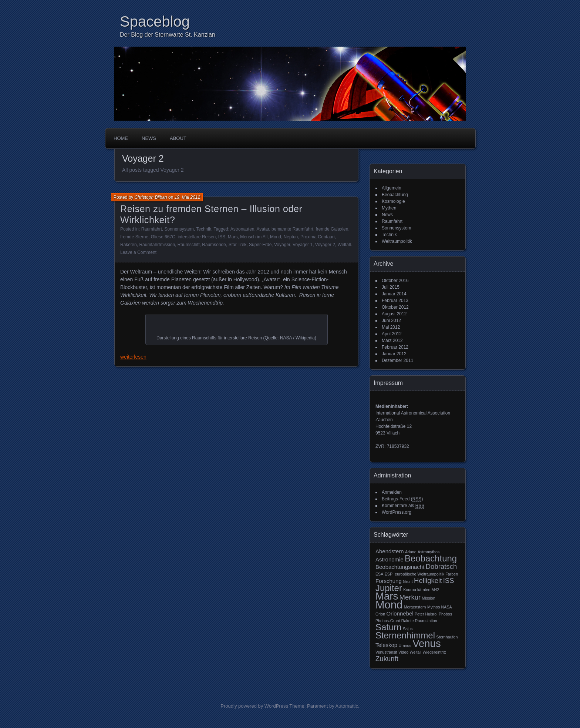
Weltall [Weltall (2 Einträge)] (415, 652)
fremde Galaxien (332, 229)
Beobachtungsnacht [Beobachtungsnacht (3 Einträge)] (400, 567)
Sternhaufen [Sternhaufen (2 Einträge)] (447, 637)
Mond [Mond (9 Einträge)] (389, 605)
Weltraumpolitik (397, 241)
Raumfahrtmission (157, 245)
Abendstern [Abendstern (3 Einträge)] (390, 551)
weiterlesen (133, 357)
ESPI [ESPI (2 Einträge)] (389, 574)
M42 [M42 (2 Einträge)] (436, 590)
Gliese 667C (163, 237)
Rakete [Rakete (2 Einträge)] (408, 621)
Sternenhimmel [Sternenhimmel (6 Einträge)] (405, 635)
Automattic (347, 706)
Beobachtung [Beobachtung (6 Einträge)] (431, 558)
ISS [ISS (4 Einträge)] (449, 581)
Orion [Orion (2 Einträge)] (380, 614)
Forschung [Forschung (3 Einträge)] (389, 581)
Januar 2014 (394, 294)
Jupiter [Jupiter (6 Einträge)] (389, 588)
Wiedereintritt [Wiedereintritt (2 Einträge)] (434, 652)
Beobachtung (395, 195)
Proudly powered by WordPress (254, 706)
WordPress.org (397, 512)
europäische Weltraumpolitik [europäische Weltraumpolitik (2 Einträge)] (419, 574)
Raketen (129, 245)
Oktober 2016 (395, 281)
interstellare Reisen (197, 237)
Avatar (263, 229)
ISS (222, 237)
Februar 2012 (395, 347)
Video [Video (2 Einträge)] (403, 652)
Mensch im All (254, 237)
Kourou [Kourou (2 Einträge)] (409, 590)
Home (121, 138)
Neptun (291, 237)
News (149, 138)
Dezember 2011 (397, 360)
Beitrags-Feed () (402, 499)
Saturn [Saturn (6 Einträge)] (389, 627)
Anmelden (392, 492)
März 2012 (392, 340)
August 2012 (394, 314)
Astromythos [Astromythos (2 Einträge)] (429, 552)
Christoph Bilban (151, 197)
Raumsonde (214, 245)
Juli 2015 (391, 287)
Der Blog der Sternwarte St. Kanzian (168, 35)
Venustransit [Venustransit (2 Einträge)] (386, 652)
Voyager (282, 245)
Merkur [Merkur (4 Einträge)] (410, 597)
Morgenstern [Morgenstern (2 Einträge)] (415, 607)
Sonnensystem (179, 229)
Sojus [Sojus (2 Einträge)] (408, 629)
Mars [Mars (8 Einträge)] (387, 596)
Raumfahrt (152, 229)
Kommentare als (403, 506)
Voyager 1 (303, 245)
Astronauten (242, 229)
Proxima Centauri (318, 237)
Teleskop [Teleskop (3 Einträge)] (386, 645)
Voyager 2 (325, 245)
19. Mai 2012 (187, 197)
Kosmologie (393, 201)
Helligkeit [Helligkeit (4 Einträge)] (428, 581)
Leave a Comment (138, 252)
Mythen (389, 208)
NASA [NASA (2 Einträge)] (447, 607)
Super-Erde (260, 245)
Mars (233, 237)
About (178, 138)
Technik (204, 229)
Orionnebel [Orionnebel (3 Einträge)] (400, 613)
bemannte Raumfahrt (292, 229)
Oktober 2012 (395, 307)
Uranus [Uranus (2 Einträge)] (405, 645)
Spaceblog (155, 21)
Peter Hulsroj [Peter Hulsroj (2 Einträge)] (426, 614)
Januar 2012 (394, 354)
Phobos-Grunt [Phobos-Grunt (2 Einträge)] (388, 621)
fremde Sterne (134, 237)
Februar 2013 (395, 301)
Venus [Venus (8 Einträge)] (427, 643)
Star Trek (238, 245)
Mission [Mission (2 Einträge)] (429, 598)
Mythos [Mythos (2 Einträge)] (434, 607)
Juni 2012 (391, 321)
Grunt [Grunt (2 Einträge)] (408, 581)
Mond (276, 237)
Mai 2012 (391, 327)
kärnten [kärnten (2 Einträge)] (424, 590)
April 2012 (392, 334)
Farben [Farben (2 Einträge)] (452, 574)
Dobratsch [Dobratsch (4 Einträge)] (441, 566)
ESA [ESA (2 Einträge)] (379, 574)
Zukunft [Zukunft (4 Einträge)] (387, 659)
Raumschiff (189, 245)
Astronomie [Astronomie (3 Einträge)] (390, 559)
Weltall (344, 245)
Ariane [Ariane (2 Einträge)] (411, 552)
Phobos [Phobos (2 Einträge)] (445, 614)
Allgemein (392, 188)
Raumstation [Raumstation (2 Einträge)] (426, 621)
